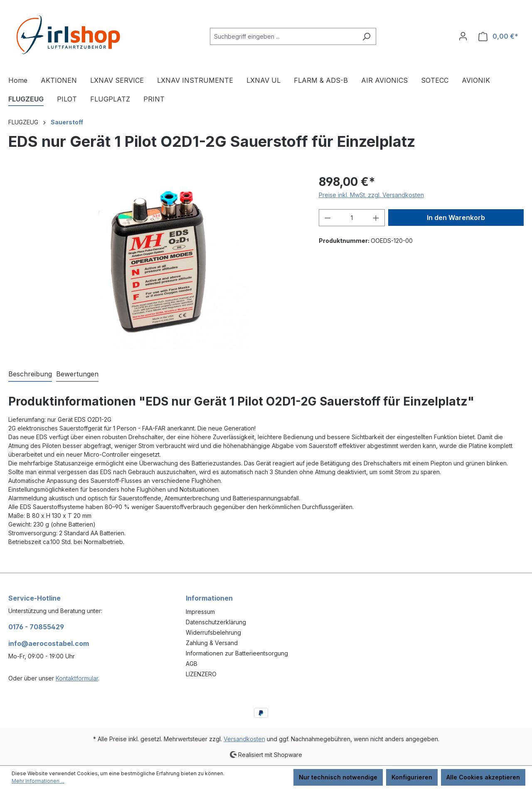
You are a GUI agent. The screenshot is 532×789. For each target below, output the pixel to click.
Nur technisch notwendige (338, 777)
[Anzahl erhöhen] (376, 218)
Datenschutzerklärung (216, 622)
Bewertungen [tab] (77, 374)
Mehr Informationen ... (38, 781)
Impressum (200, 612)
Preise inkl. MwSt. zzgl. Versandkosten (371, 195)
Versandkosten (244, 739)
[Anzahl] (352, 218)
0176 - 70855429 (36, 627)
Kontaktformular (77, 678)
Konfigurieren (412, 777)
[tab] (30, 374)
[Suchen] (366, 36)
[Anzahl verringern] (328, 218)
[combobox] (283, 36)
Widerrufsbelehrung (213, 632)
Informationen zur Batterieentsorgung (237, 653)
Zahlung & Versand (212, 643)
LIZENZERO (201, 674)
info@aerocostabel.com (49, 643)
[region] (155, 262)
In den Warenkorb (456, 218)
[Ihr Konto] (463, 36)
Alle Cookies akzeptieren (483, 777)
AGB (192, 664)
